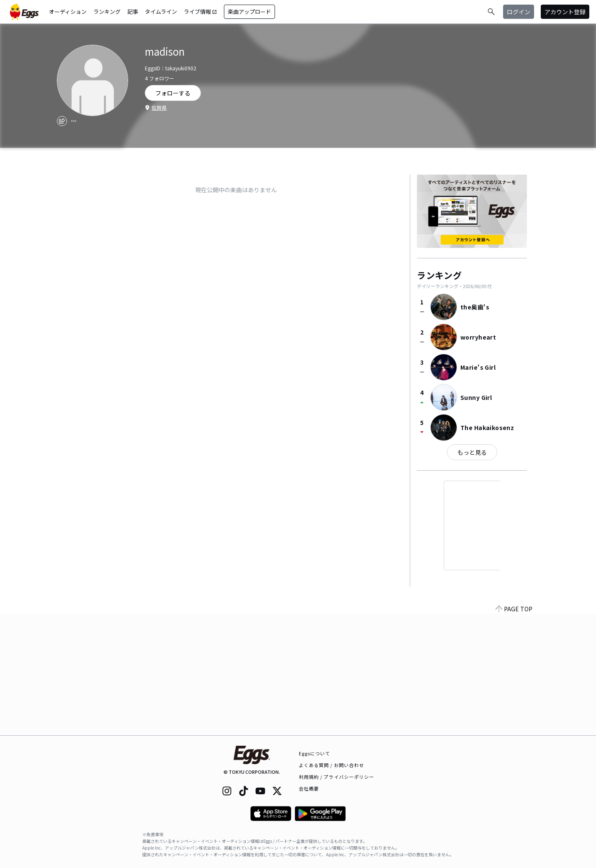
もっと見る (472, 452)
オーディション (68, 12)
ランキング (107, 12)
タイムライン (161, 12)
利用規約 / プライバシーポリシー (337, 777)
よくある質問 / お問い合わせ (332, 765)
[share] (62, 121)
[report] (74, 121)
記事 (133, 12)
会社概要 (309, 788)
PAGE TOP (514, 730)
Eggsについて (315, 753)
